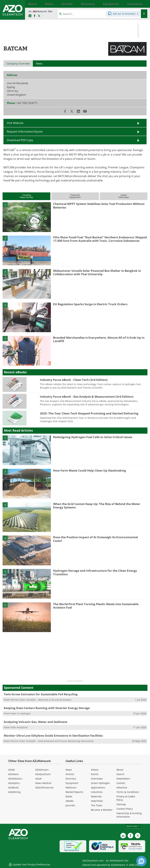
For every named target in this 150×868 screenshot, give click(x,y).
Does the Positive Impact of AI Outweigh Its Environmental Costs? (95, 539)
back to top (133, 826)
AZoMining (14, 792)
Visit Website (15, 123)
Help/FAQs (97, 801)
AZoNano (13, 774)
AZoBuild (13, 787)
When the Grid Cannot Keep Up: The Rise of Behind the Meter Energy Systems (97, 506)
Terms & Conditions (128, 792)
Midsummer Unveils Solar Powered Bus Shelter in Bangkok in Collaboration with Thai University (97, 272)
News (69, 770)
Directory (71, 779)
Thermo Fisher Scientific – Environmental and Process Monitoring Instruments (52, 741)
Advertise (122, 787)
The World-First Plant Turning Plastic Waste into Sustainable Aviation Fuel (96, 606)
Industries (97, 792)
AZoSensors (42, 770)
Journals (70, 805)
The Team (97, 805)
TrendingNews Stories (26, 196)
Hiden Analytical (19, 727)
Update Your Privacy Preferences (29, 864)
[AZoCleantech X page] (138, 836)
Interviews (97, 779)
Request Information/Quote (25, 132)
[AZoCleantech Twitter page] (39, 16)
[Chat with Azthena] (141, 861)
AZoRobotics (15, 779)
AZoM (11, 770)
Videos (95, 770)
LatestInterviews (124, 196)
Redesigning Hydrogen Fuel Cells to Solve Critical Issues (93, 437)
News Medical (43, 783)
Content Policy (125, 809)
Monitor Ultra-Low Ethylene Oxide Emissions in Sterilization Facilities (53, 736)
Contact (121, 783)
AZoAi (39, 779)
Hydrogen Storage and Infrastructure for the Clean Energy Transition (95, 572)
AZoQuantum (43, 774)
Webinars (71, 787)
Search (120, 774)
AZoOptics (14, 783)
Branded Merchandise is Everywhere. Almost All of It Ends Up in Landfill (99, 339)
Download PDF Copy (20, 140)
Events (95, 774)
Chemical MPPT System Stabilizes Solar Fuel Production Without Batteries (99, 206)
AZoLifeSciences (44, 787)
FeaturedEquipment (75, 196)
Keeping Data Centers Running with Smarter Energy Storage (47, 708)
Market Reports (74, 792)
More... (143, 4)
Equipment (72, 783)
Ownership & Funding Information (129, 815)
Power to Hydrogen (20, 713)
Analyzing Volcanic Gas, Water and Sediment (36, 722)
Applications (98, 787)
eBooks (70, 801)
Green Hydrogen (100, 783)
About (120, 770)
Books (69, 796)
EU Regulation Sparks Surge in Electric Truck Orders (90, 304)
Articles (70, 774)
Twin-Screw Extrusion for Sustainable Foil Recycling (41, 694)
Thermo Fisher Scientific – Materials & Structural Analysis (41, 700)
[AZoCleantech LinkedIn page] (30, 16)
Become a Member (102, 810)
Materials (96, 796)
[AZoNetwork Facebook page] (35, 16)
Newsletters (123, 779)
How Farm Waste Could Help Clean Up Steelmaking (90, 470)
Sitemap (121, 804)
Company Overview (18, 63)
